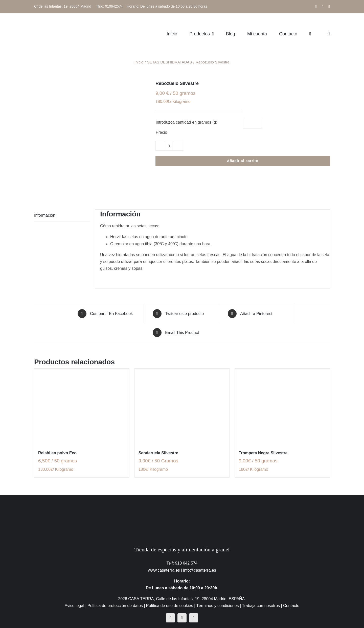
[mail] (194, 618)
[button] (329, 34)
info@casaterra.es (200, 570)
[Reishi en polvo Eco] (82, 407)
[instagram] (182, 618)
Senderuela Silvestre (158, 453)
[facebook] (170, 618)
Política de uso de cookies (170, 606)
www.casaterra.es (164, 570)
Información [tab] (45, 215)
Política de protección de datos (115, 606)
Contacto (291, 606)
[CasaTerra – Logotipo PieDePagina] (182, 505)
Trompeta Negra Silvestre (263, 453)
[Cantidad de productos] (169, 146)
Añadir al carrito (243, 161)
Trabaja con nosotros (261, 606)
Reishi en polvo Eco (57, 453)
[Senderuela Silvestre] (182, 407)
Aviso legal (74, 606)
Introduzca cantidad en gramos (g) (187, 122)
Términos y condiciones (218, 606)
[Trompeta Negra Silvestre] (282, 407)
